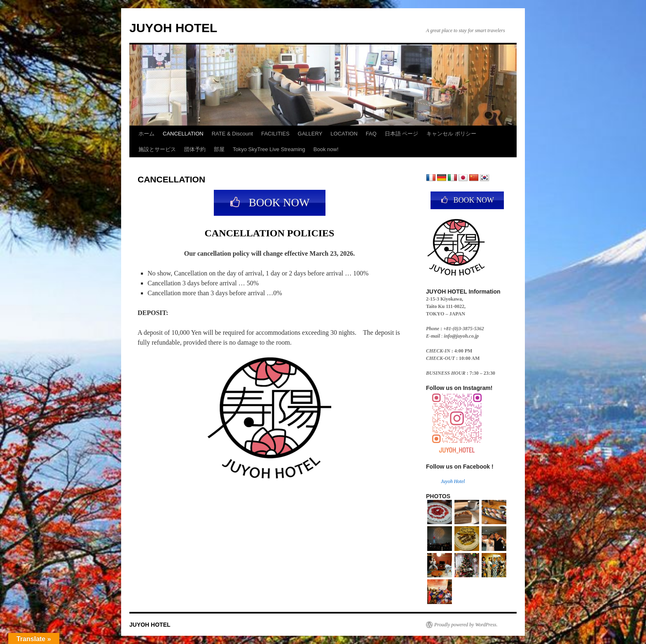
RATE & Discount (232, 134)
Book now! (326, 149)
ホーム (146, 134)
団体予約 (195, 149)
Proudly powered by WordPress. (466, 625)
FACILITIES (275, 134)
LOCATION (344, 134)
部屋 (219, 149)
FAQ (371, 134)
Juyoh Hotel (453, 481)
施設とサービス (157, 149)
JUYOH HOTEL (173, 28)
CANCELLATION (183, 134)
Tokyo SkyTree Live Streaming (269, 149)
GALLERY (310, 134)
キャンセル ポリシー (451, 134)
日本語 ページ (402, 134)
